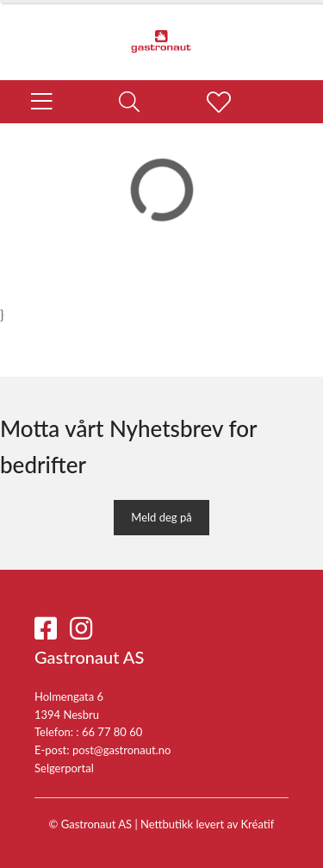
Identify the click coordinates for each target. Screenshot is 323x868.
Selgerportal (64, 768)
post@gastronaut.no (122, 750)
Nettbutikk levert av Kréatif (207, 824)
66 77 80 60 (112, 732)
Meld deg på (161, 517)
